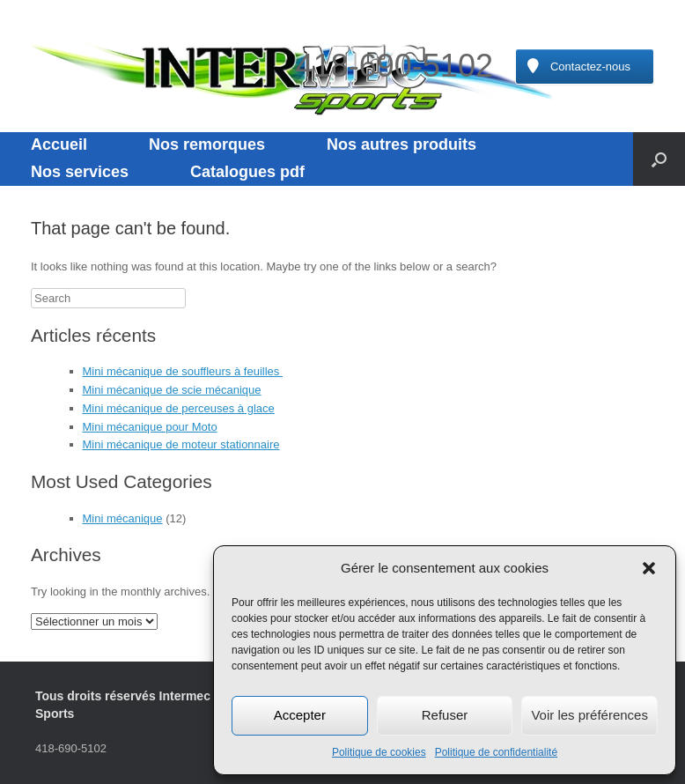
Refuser (445, 715)
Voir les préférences (589, 715)
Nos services (80, 172)
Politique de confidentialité (496, 752)
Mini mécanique (123, 518)
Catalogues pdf (247, 172)
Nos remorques (207, 144)
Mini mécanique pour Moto (150, 427)
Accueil (59, 144)
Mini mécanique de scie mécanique (172, 390)
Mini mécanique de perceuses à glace (179, 408)
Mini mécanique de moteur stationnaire (181, 444)
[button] (649, 568)
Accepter (300, 715)
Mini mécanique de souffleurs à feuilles (183, 371)
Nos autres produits (401, 144)
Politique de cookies (379, 752)
